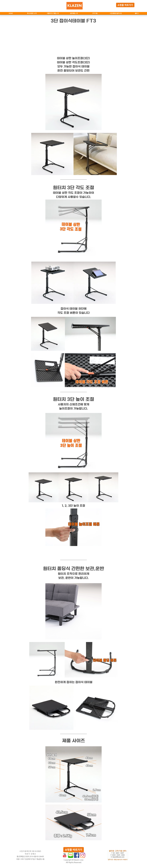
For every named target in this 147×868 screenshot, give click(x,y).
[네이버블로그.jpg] (71, 855)
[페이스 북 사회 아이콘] (77, 855)
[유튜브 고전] (65, 855)
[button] (53, 13)
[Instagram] (83, 855)
